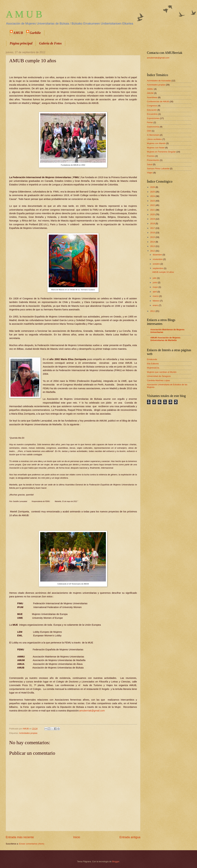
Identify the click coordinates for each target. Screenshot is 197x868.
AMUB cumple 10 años (163, 272)
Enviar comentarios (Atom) (32, 844)
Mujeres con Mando (156, 143)
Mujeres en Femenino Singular (161, 152)
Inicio (77, 837)
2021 (153, 210)
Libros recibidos (154, 139)
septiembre (158, 268)
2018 (153, 224)
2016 (153, 233)
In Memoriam (153, 135)
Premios (151, 156)
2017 (153, 228)
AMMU (150, 89)
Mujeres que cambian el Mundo (162, 372)
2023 (153, 201)
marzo (156, 296)
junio (155, 282)
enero (156, 305)
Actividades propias (28, 733)
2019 (153, 219)
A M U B (24, 14)
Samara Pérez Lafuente (158, 169)
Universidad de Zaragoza (159, 376)
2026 (153, 187)
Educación (152, 110)
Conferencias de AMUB (158, 102)
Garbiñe (35, 33)
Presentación (153, 160)
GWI (149, 131)
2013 (153, 246)
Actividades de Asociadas (159, 81)
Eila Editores (153, 364)
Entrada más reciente (20, 837)
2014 (153, 242)
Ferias (150, 122)
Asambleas (152, 97)
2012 (153, 251)
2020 (153, 214)
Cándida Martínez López (158, 380)
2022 (153, 205)
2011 (153, 311)
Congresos (152, 106)
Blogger (116, 861)
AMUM (150, 93)
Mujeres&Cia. (153, 368)
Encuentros (152, 114)
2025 (153, 192)
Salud (150, 164)
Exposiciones (153, 118)
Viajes (150, 173)
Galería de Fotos (50, 43)
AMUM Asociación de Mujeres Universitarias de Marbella (165, 339)
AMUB (18, 33)
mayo (156, 287)
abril (155, 292)
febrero (156, 301)
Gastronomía (153, 127)
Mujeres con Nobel (156, 148)
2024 (153, 196)
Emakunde (152, 359)
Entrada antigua (130, 837)
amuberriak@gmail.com (92, 711)
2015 (153, 237)
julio (155, 278)
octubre (157, 264)
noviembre (158, 259)
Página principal (21, 43)
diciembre (158, 255)
